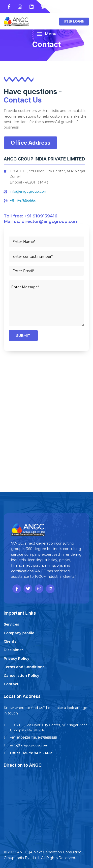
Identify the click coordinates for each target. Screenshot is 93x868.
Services (11, 624)
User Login (74, 21)
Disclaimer (13, 650)
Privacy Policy (16, 658)
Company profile (19, 633)
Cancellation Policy (21, 676)
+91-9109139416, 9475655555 (33, 737)
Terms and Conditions (24, 667)
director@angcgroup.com (50, 221)
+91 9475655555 (23, 201)
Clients (10, 641)
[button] (46, 34)
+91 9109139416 (41, 216)
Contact (11, 684)
